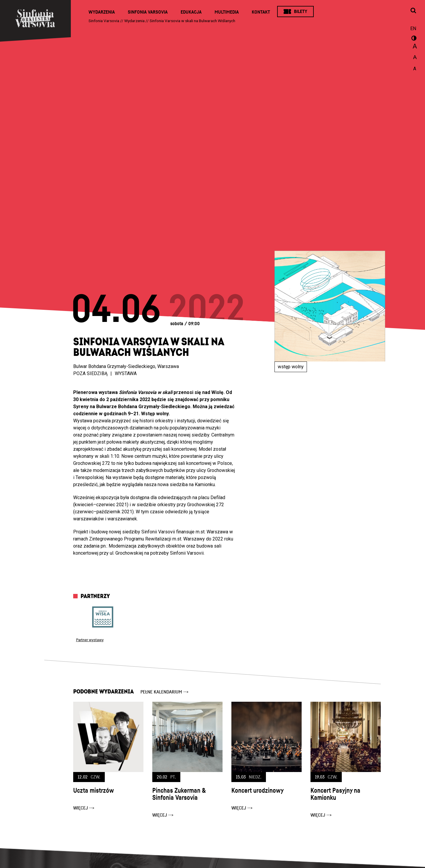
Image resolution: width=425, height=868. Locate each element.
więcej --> (84, 808)
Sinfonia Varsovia (148, 12)
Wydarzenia (102, 12)
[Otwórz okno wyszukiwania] (413, 11)
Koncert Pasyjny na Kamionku (335, 794)
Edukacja (191, 12)
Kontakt (261, 12)
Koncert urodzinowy (258, 791)
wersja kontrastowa (413, 39)
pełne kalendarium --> (165, 692)
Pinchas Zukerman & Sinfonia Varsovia (179, 794)
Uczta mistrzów (94, 791)
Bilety (301, 12)
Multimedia (227, 12)
